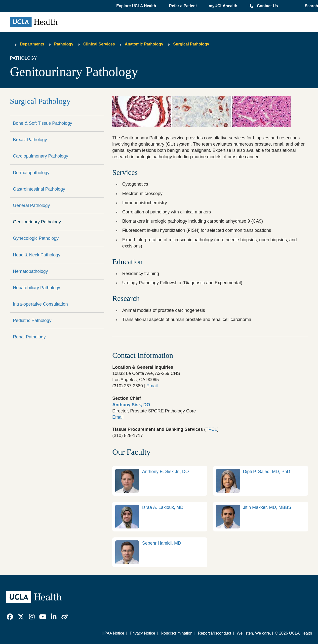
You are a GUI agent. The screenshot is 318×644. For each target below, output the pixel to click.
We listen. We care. (254, 633)
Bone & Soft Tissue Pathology (42, 123)
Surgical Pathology (191, 44)
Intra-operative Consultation (40, 304)
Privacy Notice (142, 633)
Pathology (64, 44)
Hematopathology (30, 271)
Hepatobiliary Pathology (37, 288)
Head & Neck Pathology (37, 255)
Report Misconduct (215, 633)
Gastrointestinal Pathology (39, 189)
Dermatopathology (31, 173)
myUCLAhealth (223, 6)
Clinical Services (99, 44)
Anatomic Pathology (144, 44)
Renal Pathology (29, 337)
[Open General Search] (310, 6)
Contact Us (267, 6)
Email (152, 386)
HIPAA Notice (112, 633)
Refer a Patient (183, 6)
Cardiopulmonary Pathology (40, 156)
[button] (137, 6)
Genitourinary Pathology (37, 222)
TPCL (211, 429)
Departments (32, 44)
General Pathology (31, 205)
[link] (160, 481)
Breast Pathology (30, 140)
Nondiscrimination (177, 633)
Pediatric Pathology (32, 321)
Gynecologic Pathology (36, 238)
